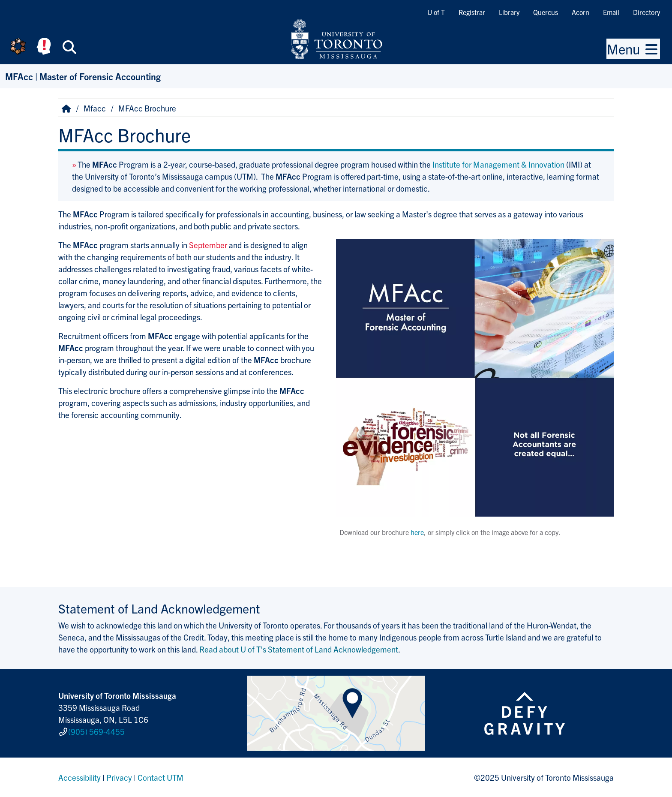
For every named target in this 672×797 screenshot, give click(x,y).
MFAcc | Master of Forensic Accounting (83, 76)
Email (611, 12)
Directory (646, 12)
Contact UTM (160, 777)
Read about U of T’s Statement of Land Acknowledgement (299, 649)
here (417, 532)
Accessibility (79, 777)
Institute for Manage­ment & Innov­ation (498, 164)
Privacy (119, 777)
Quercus (546, 12)
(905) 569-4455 (96, 731)
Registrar (472, 12)
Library (509, 12)
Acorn (580, 12)
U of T (436, 12)
